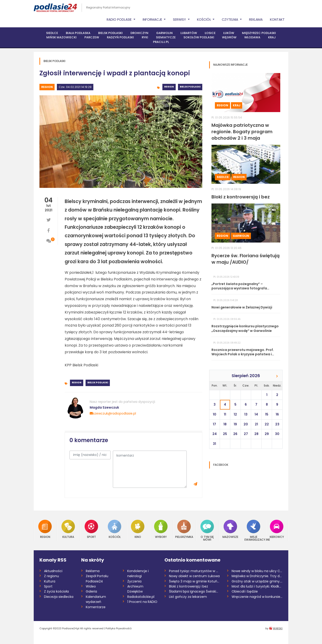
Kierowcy (277, 529)
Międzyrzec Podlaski (259, 33)
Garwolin (164, 33)
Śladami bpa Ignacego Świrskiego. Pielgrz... (195, 591)
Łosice (210, 33)
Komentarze (96, 607)
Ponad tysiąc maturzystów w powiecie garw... (195, 571)
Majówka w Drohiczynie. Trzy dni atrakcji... (257, 576)
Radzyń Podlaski (120, 37)
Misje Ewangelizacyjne (254, 530)
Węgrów (229, 37)
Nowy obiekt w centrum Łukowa (194, 576)
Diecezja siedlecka (59, 597)
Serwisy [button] (180, 20)
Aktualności (53, 571)
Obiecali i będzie (245, 591)
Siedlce (52, 33)
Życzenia (134, 581)
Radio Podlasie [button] (120, 20)
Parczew (92, 37)
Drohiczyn (139, 33)
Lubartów (189, 33)
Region (47, 87)
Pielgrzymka (184, 529)
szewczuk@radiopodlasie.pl (113, 413)
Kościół (115, 529)
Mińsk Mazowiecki (61, 37)
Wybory (161, 529)
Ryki (145, 37)
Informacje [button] (153, 20)
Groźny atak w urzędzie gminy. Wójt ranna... (257, 581)
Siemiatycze (166, 37)
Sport (91, 529)
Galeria (91, 591)
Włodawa (252, 37)
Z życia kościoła (56, 591)
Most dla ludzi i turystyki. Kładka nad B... (257, 586)
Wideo (91, 586)
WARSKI (278, 628)
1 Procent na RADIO (142, 602)
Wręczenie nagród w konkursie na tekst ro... (257, 597)
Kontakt (277, 20)
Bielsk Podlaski (110, 33)
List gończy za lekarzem (188, 597)
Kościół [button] (204, 20)
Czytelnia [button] (230, 20)
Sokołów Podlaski (199, 37)
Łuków (229, 33)
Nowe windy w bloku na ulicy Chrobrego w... (257, 571)
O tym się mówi (207, 530)
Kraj (272, 37)
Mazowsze (230, 529)
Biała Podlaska (78, 33)
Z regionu (51, 576)
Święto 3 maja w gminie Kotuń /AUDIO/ (195, 581)
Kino (138, 529)
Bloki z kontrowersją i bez (189, 586)
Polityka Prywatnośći (119, 628)
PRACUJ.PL (161, 42)
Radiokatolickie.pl (141, 597)
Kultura (68, 529)
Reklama (256, 20)
